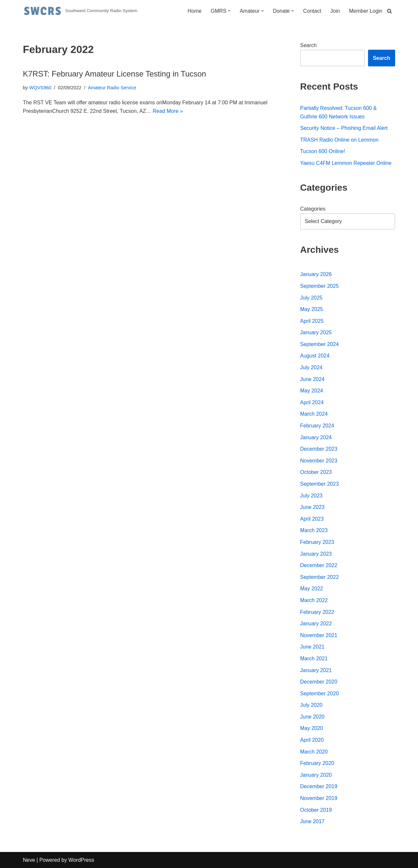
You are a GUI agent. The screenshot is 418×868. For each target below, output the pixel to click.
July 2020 (311, 705)
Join (335, 11)
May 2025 (312, 309)
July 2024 (311, 367)
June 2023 (312, 507)
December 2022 (319, 565)
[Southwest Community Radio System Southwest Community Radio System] (80, 11)
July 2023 (311, 496)
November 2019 (319, 798)
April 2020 (312, 740)
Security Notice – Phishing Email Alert (344, 128)
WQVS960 (40, 88)
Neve (29, 860)
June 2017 (312, 821)
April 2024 (312, 402)
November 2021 (319, 635)
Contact (312, 11)
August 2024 (315, 356)
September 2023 (319, 484)
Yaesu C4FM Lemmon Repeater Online (346, 163)
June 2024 (312, 379)
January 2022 (316, 624)
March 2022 (314, 600)
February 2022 (317, 612)
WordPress (81, 860)
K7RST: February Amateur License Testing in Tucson (114, 74)
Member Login (366, 11)
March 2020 (314, 752)
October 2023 (316, 472)
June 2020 (312, 717)
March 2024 (314, 414)
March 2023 (314, 530)
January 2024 (316, 437)
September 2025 (319, 286)
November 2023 (319, 461)
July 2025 (311, 298)
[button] (229, 11)
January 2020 (316, 775)
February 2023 (317, 542)
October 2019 (316, 810)
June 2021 (312, 647)
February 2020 (317, 763)
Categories (313, 209)
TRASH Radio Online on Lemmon (339, 140)
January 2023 (316, 554)
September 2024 (319, 344)
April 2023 (312, 519)
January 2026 (316, 274)
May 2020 (312, 728)
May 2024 (312, 391)
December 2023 (319, 449)
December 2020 (319, 682)
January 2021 (316, 670)
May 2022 (312, 589)
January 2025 (316, 332)
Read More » (168, 111)
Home (194, 11)
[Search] (389, 11)
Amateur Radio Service (112, 88)
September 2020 (319, 694)
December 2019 (319, 786)
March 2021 (314, 659)
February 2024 (317, 426)
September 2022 (319, 577)
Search (308, 45)
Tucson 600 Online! (323, 151)
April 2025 (312, 321)
